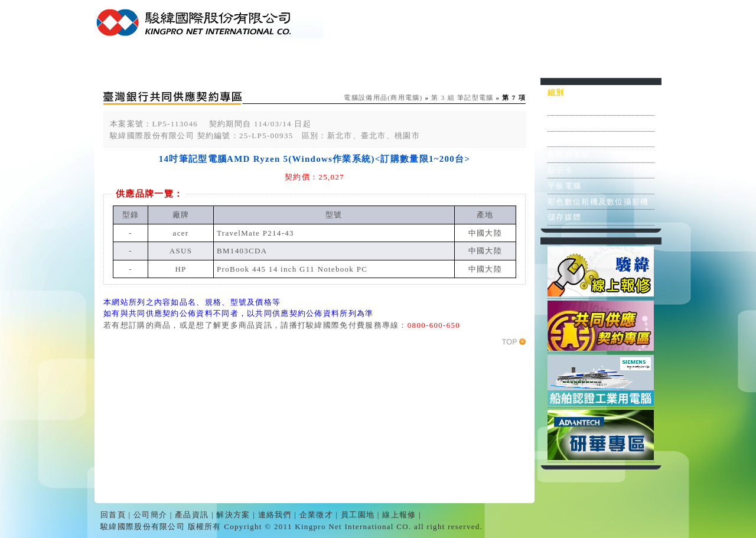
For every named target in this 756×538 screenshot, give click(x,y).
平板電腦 (564, 186)
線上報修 (626, 61)
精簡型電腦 (569, 154)
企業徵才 (484, 61)
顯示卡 (560, 170)
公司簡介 (201, 61)
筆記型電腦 (569, 139)
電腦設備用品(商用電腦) (383, 97)
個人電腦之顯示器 (581, 123)
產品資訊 (271, 61)
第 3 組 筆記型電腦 (462, 97)
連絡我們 (413, 61)
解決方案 (342, 61)
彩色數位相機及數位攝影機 (598, 202)
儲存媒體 (564, 217)
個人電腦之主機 (577, 108)
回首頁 (130, 61)
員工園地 (555, 61)
